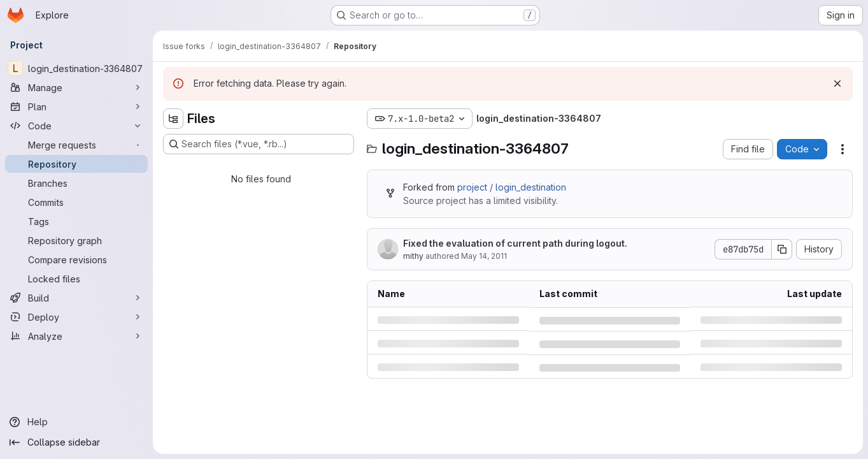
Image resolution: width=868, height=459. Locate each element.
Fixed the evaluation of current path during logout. (515, 243)
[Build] (76, 298)
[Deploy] (76, 317)
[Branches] (76, 183)
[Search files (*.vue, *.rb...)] (259, 144)
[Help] (76, 422)
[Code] (76, 126)
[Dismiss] (837, 84)
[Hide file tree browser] (173, 119)
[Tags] (76, 221)
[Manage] (76, 87)
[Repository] (76, 164)
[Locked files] (76, 279)
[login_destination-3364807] (76, 68)
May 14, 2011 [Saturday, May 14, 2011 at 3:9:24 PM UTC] (484, 256)
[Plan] (76, 106)
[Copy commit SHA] (782, 249)
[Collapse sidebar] (76, 442)
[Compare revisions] (76, 259)
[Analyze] (76, 336)
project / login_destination (512, 187)
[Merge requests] (76, 145)
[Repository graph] (76, 240)
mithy (413, 256)
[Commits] (76, 202)
